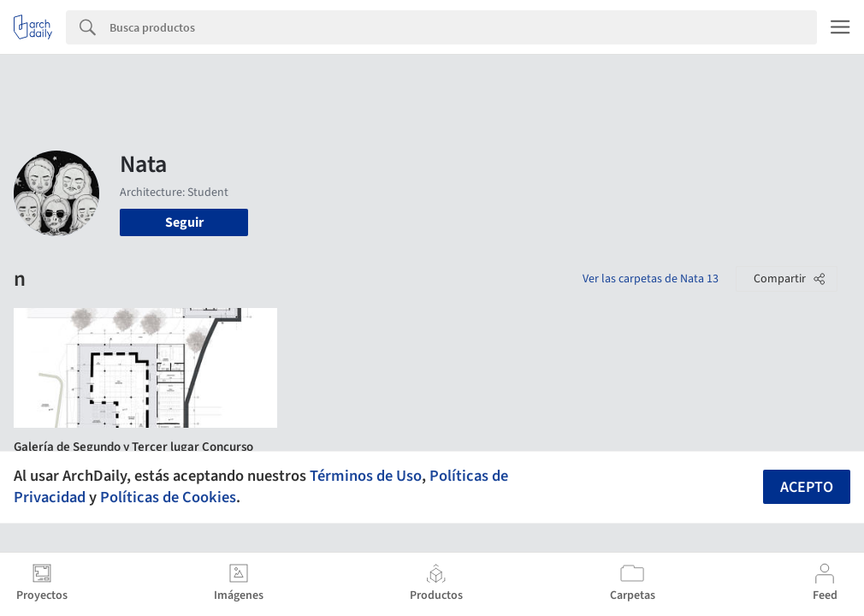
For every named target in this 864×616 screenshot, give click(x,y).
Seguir (184, 222)
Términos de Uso (366, 476)
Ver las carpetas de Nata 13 (651, 279)
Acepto (807, 487)
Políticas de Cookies (168, 497)
